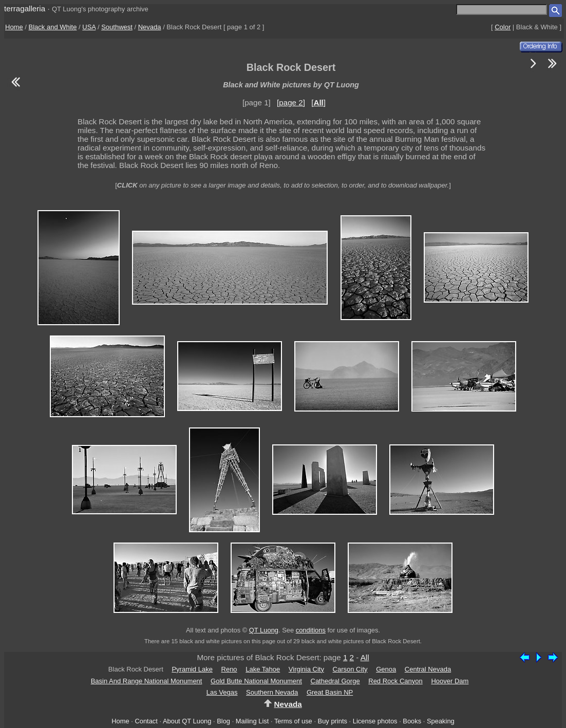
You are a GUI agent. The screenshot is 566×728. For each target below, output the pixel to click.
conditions (311, 630)
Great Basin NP (330, 692)
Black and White (53, 27)
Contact (146, 721)
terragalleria (25, 8)
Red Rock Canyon (395, 681)
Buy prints (333, 721)
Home (14, 27)
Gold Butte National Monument (256, 681)
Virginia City (306, 669)
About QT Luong (187, 721)
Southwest (117, 27)
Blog (223, 721)
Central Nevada (428, 669)
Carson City (350, 669)
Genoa (386, 669)
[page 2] (291, 102)
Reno (229, 669)
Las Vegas (222, 692)
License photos (375, 721)
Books (412, 721)
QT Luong (264, 630)
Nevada (150, 27)
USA (89, 27)
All (365, 657)
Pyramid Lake (192, 669)
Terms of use (293, 721)
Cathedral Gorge (335, 681)
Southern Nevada (272, 692)
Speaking (441, 721)
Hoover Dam (450, 681)
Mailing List (252, 721)
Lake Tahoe (263, 669)
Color (503, 27)
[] (318, 102)
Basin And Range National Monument (147, 681)
